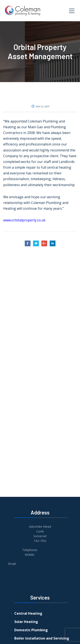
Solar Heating (26, 622)
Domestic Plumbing (31, 630)
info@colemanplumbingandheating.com (44, 564)
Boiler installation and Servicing (42, 638)
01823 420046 (48, 550)
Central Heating (28, 613)
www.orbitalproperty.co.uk (24, 220)
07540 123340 (45, 555)
